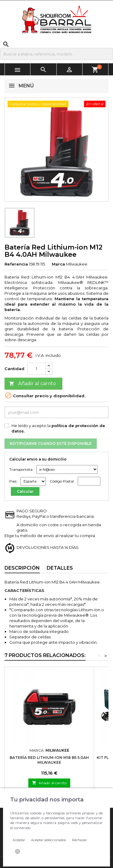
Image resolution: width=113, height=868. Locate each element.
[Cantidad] (36, 369)
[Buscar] (56, 54)
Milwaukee (77, 264)
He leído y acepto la (58, 428)
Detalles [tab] (60, 568)
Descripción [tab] (22, 568)
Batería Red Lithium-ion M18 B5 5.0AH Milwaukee (49, 760)
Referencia (16, 264)
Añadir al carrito (33, 384)
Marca (58, 264)
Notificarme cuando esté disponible (51, 443)
